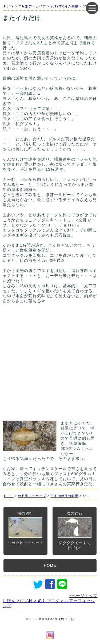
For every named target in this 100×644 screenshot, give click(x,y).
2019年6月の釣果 (65, 6)
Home (9, 6)
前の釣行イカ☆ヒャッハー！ (25, 528)
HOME (50, 565)
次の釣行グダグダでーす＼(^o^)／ (75, 531)
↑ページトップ (83, 596)
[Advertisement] (50, 364)
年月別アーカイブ (32, 6)
